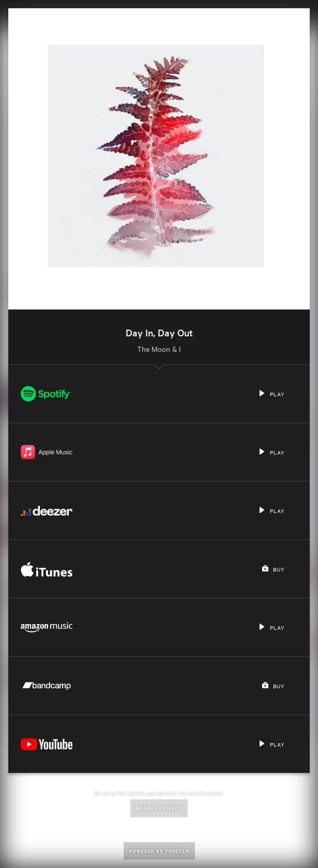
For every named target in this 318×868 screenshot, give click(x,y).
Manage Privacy (159, 808)
